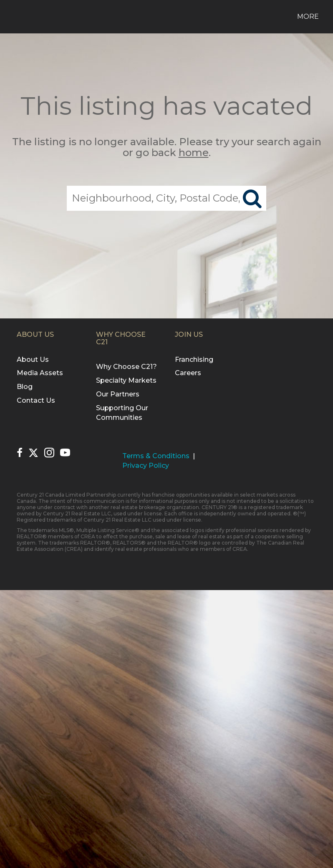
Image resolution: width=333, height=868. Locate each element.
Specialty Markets (126, 380)
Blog (25, 387)
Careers (188, 373)
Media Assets (40, 373)
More (308, 16)
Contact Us (36, 400)
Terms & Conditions (156, 456)
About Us (33, 360)
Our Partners (118, 394)
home (194, 153)
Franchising (194, 360)
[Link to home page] (14, 17)
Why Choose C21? (126, 367)
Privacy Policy (146, 466)
